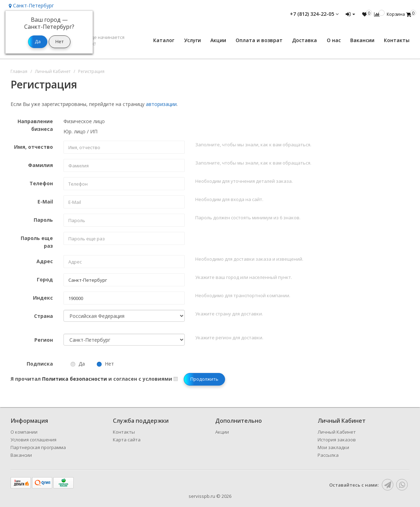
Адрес (45, 261)
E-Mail (45, 202)
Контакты (397, 40)
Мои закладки (333, 447)
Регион (44, 340)
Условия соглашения (33, 440)
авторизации (161, 104)
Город (45, 279)
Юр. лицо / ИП (80, 131)
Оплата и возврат (259, 40)
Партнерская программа (38, 447)
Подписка (40, 364)
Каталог (164, 40)
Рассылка (328, 455)
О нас (334, 40)
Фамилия (40, 165)
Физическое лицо (84, 121)
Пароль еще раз (37, 242)
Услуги (192, 40)
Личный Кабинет (337, 432)
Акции (218, 40)
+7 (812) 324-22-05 (314, 14)
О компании (24, 432)
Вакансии (362, 40)
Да (78, 364)
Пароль (43, 220)
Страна (43, 316)
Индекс (43, 298)
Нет (105, 364)
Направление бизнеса (35, 125)
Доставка (304, 40)
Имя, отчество (33, 147)
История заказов (337, 440)
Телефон (41, 183)
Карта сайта (127, 440)
